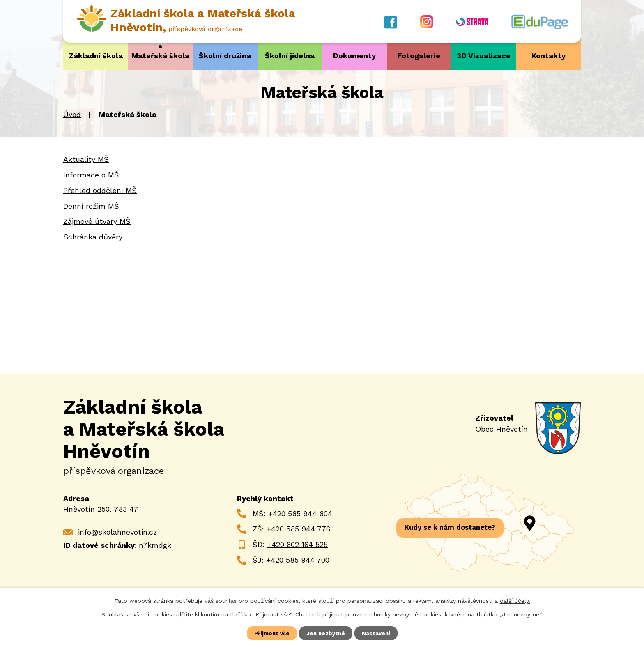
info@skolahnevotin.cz (117, 532)
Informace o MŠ (91, 174)
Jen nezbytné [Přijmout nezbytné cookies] (326, 633)
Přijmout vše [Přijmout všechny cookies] (271, 633)
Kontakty (549, 56)
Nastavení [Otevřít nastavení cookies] (378, 633)
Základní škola (96, 56)
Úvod (72, 114)
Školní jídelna (290, 56)
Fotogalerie (419, 56)
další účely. (515, 600)
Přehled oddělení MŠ (100, 190)
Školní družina (225, 56)
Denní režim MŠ (91, 206)
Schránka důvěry (93, 236)
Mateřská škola (160, 56)
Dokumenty (354, 56)
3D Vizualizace (484, 56)
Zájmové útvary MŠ (97, 221)
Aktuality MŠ (86, 159)
